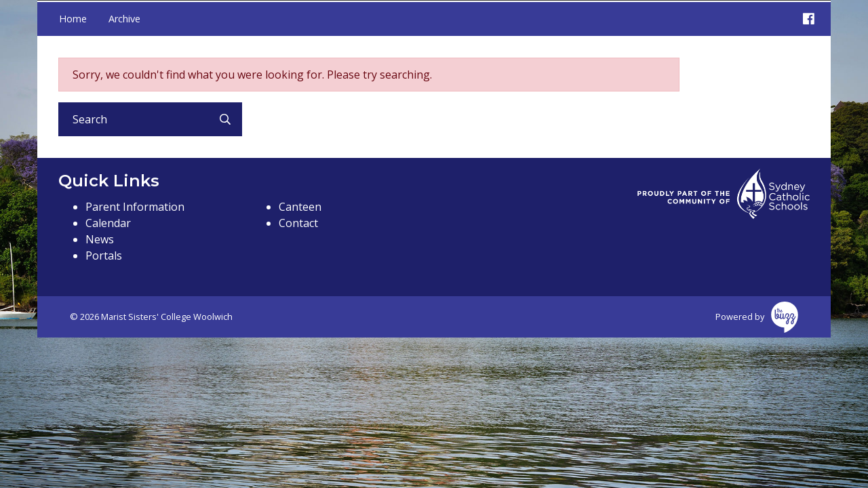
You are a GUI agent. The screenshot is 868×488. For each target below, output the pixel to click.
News (100, 239)
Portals (104, 256)
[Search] (133, 119)
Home (73, 19)
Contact (298, 223)
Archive (124, 19)
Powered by (757, 317)
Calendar (108, 223)
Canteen (300, 207)
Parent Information (135, 207)
